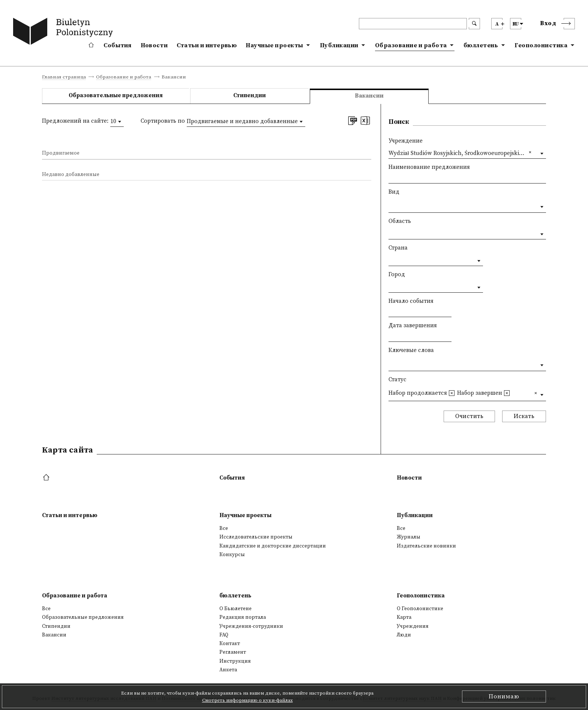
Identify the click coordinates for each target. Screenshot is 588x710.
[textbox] (391, 205)
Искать (524, 416)
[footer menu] (47, 478)
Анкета (228, 670)
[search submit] (474, 24)
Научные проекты (274, 45)
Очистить (469, 416)
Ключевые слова (411, 350)
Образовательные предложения (116, 96)
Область (400, 221)
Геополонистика (541, 45)
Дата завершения (413, 326)
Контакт (230, 644)
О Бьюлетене (235, 609)
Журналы (409, 537)
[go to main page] (64, 33)
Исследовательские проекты (256, 537)
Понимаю (504, 696)
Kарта (404, 617)
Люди (404, 635)
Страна (398, 248)
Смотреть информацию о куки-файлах (247, 700)
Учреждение (406, 141)
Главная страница (64, 77)
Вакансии (54, 635)
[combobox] (117, 122)
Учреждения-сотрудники (251, 626)
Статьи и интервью (207, 45)
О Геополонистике (420, 609)
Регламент (233, 652)
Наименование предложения (429, 167)
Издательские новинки (426, 546)
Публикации (339, 45)
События (118, 45)
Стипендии (250, 96)
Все (224, 528)
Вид (394, 192)
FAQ (224, 635)
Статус (397, 380)
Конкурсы (232, 555)
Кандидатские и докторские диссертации (273, 546)
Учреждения (413, 626)
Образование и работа (411, 45)
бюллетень (481, 45)
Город (397, 275)
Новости (154, 45)
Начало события (411, 301)
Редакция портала (243, 617)
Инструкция (235, 661)
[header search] (413, 24)
